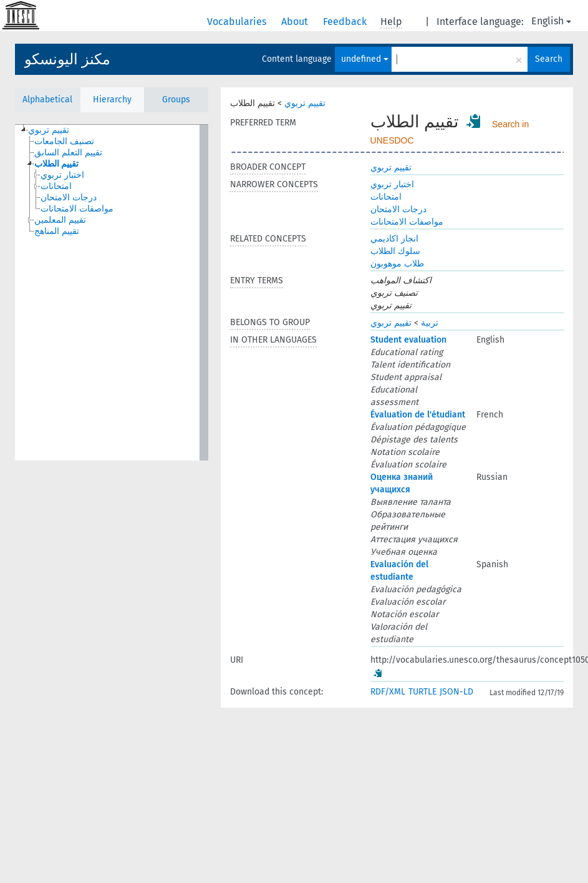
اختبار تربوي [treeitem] (62, 175)
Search (549, 59)
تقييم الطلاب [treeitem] (56, 164)
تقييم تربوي (305, 103)
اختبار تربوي (392, 184)
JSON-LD (456, 692)
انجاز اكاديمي (394, 239)
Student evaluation (408, 340)
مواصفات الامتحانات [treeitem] (77, 209)
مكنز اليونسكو (67, 59)
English (551, 21)
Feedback (346, 22)
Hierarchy (112, 100)
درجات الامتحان (398, 209)
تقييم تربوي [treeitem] (49, 130)
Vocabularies (238, 22)
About (296, 22)
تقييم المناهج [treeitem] (57, 231)
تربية (430, 323)
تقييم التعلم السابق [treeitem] (68, 153)
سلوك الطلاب (395, 251)
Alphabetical (47, 100)
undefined (365, 59)
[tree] (112, 293)
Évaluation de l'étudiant (418, 415)
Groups (176, 100)
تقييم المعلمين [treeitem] (60, 220)
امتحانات (386, 197)
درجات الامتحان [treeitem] (69, 198)
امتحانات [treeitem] (56, 186)
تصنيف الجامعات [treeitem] (64, 141)
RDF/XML (388, 692)
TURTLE (422, 692)
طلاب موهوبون (397, 264)
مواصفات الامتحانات (407, 222)
